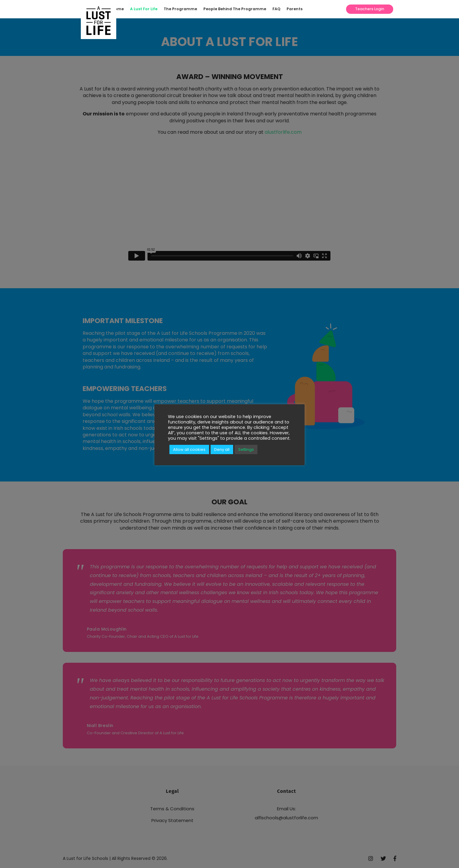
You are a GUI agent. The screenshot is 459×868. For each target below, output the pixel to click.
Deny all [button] (222, 449)
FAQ (276, 9)
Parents (295, 9)
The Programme (180, 9)
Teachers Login (370, 9)
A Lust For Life (144, 9)
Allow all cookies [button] (189, 449)
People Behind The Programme (235, 9)
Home (118, 9)
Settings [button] (246, 449)
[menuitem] (119, 9)
